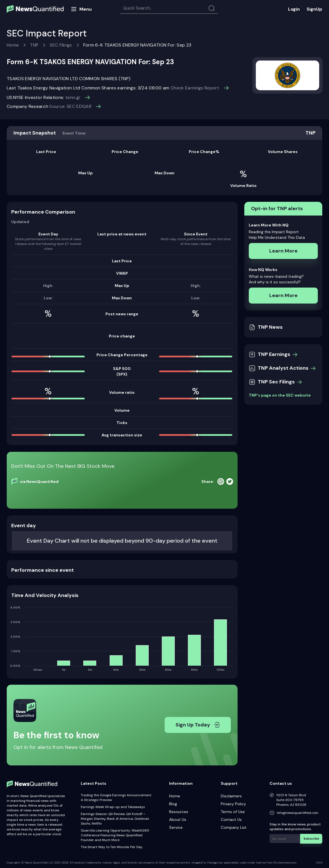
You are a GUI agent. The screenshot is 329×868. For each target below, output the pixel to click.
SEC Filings (61, 45)
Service (176, 827)
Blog (173, 804)
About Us (178, 820)
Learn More (283, 251)
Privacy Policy (233, 804)
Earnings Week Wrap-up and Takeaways (113, 807)
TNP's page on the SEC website (280, 395)
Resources (179, 812)
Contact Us (231, 820)
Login (294, 9)
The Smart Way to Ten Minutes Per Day (112, 847)
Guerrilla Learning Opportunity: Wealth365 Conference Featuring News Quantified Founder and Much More (115, 835)
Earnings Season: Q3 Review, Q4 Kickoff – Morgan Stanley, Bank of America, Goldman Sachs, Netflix (115, 819)
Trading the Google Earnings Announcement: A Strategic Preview (116, 798)
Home (13, 45)
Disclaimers (231, 796)
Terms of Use (233, 812)
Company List (234, 827)
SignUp (314, 9)
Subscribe (312, 838)
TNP (34, 45)
